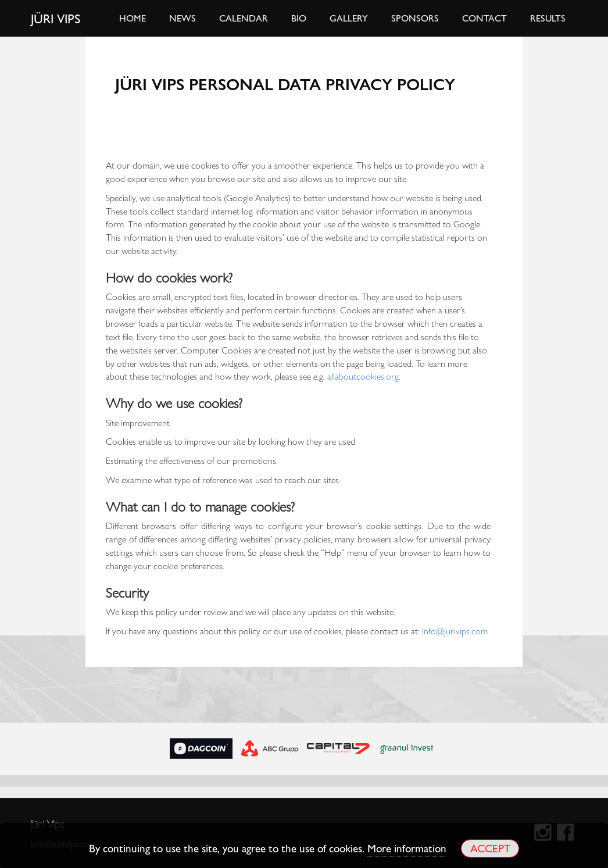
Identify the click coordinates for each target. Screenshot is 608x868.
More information (407, 848)
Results (548, 18)
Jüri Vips (56, 18)
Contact (484, 18)
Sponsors (415, 18)
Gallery (349, 18)
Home (133, 18)
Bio (299, 18)
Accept (490, 848)
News (183, 18)
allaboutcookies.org (363, 376)
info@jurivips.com (455, 631)
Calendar (244, 18)
